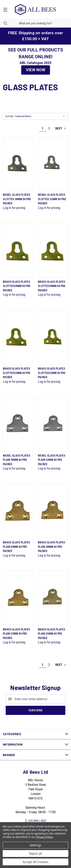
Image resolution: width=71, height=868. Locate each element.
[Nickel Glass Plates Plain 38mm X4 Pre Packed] (18, 424)
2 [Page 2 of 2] (49, 128)
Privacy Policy (44, 837)
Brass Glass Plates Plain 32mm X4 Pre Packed (16, 634)
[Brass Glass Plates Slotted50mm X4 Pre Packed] (18, 250)
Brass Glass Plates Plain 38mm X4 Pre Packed (51, 547)
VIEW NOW (36, 70)
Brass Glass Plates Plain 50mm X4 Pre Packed (16, 547)
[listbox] (41, 116)
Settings (35, 845)
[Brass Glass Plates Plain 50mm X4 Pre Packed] (18, 511)
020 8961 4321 (37, 821)
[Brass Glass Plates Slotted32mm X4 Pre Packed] (18, 337)
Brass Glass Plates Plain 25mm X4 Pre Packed (51, 634)
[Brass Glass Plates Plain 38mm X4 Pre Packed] (53, 511)
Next (61, 129)
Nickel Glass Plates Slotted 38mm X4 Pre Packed (17, 199)
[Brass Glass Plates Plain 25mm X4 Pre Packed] (53, 598)
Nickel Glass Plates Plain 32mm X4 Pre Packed (52, 460)
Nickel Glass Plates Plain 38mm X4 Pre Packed (17, 460)
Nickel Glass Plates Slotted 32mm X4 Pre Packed (52, 199)
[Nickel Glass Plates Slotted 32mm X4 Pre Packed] (53, 163)
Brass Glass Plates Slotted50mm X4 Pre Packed (17, 286)
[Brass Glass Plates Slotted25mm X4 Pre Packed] (53, 337)
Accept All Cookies (36, 862)
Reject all (35, 854)
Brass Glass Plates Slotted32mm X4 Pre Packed (17, 373)
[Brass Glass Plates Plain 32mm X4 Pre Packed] (18, 598)
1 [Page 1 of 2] (43, 128)
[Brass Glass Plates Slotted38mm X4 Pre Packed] (53, 250)
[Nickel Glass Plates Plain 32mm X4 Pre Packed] (53, 424)
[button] (36, 70)
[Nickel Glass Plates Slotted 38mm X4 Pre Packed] (18, 163)
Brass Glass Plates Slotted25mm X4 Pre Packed (52, 373)
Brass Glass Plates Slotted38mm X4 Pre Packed (52, 286)
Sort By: (9, 116)
